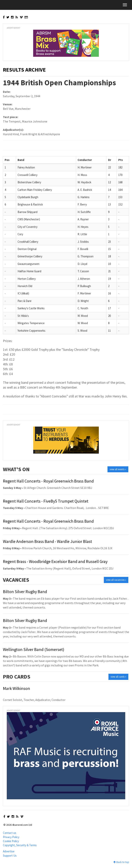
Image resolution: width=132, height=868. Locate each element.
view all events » (118, 469)
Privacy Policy (11, 837)
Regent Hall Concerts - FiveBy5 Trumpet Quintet (46, 501)
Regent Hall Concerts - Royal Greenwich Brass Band (48, 481)
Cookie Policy (11, 841)
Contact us (10, 833)
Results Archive (24, 70)
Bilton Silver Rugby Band (25, 592)
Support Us (10, 856)
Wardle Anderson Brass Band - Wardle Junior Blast (47, 541)
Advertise (9, 851)
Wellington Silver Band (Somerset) (34, 649)
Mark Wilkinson (16, 688)
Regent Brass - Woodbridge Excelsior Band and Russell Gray (55, 561)
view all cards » (118, 677)
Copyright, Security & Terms (20, 845)
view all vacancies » (116, 580)
